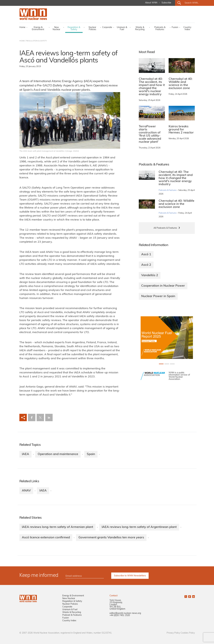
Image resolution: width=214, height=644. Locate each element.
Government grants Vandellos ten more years (111, 538)
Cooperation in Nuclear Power (163, 286)
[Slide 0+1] (161, 364)
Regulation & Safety (74, 29)
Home (22, 27)
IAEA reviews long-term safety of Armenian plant (57, 527)
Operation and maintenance (58, 454)
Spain (91, 454)
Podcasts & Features (160, 29)
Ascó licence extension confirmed (46, 538)
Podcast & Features (72, 615)
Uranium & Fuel (122, 29)
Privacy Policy (173, 633)
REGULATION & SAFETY (36, 41)
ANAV (26, 491)
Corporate (107, 27)
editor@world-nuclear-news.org (125, 613)
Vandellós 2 (150, 275)
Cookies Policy (188, 633)
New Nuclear (56, 29)
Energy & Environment (38, 29)
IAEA (25, 454)
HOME (22, 41)
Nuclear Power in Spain (158, 296)
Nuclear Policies (92, 29)
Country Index (187, 29)
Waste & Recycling (140, 29)
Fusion (175, 27)
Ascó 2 (146, 265)
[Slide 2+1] (172, 364)
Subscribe (166, 3)
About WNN (151, 3)
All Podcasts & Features (165, 228)
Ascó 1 (146, 254)
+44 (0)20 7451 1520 (120, 615)
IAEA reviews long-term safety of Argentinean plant (139, 527)
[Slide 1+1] (167, 364)
